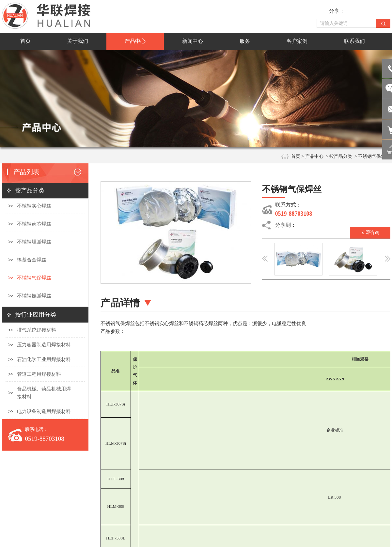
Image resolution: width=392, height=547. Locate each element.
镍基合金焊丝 (32, 260)
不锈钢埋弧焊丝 (34, 242)
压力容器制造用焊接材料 (44, 345)
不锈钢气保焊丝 (34, 278)
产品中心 (314, 156)
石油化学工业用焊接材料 (44, 359)
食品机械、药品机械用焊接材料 (44, 393)
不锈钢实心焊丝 (34, 206)
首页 (296, 156)
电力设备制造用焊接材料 (44, 411)
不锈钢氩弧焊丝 (34, 296)
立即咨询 (370, 232)
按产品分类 (341, 156)
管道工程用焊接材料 (39, 374)
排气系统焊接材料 (37, 330)
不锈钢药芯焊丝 (34, 224)
